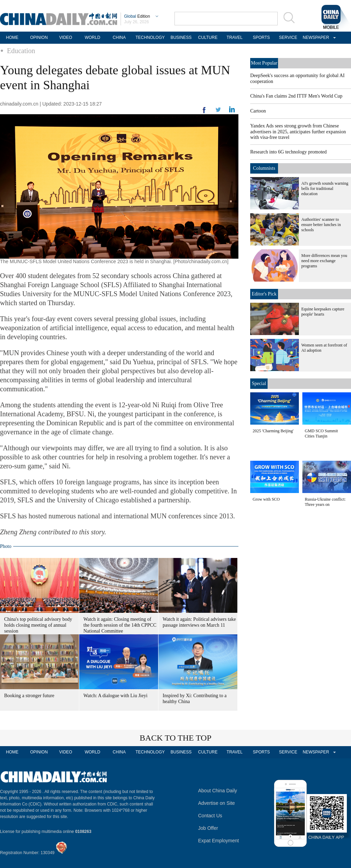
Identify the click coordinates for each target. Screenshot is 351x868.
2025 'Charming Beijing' (273, 431)
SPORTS (261, 37)
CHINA (119, 37)
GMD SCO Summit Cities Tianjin (321, 433)
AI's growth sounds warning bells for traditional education (325, 189)
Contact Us (210, 816)
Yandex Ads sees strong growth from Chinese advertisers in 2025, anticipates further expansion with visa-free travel (298, 132)
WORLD (93, 37)
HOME (12, 37)
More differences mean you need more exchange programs (324, 261)
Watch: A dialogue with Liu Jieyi (115, 696)
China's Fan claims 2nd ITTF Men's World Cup (296, 96)
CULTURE (208, 37)
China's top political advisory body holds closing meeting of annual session (38, 625)
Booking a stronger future (29, 696)
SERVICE (288, 37)
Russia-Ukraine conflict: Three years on (325, 502)
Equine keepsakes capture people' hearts (323, 312)
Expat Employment (219, 841)
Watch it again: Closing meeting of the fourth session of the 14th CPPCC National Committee (120, 625)
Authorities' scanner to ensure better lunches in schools (321, 225)
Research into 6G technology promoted (288, 152)
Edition (137, 16)
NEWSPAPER (315, 37)
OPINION (39, 37)
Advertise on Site (217, 803)
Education (21, 51)
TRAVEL (235, 37)
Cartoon (258, 111)
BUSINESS (181, 37)
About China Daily (218, 791)
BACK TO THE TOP (176, 738)
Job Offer (208, 828)
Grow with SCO (266, 499)
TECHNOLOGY (150, 37)
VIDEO (66, 37)
